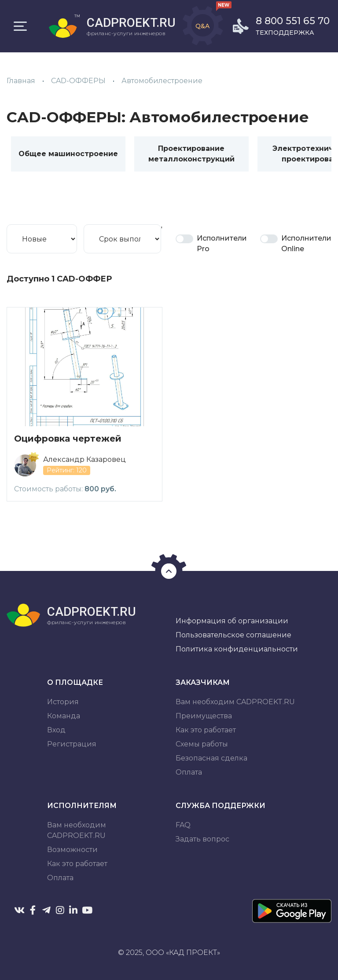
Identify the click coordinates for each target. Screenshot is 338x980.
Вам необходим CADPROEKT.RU (235, 702)
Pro (184, 239)
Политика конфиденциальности (237, 649)
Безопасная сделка (211, 758)
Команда (64, 716)
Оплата (189, 772)
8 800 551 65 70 (293, 21)
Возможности (72, 850)
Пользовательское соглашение (233, 635)
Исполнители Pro (222, 243)
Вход (56, 730)
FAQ (183, 825)
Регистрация (72, 744)
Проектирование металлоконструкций (191, 154)
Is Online (269, 239)
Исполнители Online (306, 243)
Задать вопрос (202, 839)
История (63, 702)
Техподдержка (285, 33)
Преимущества (204, 716)
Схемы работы (202, 744)
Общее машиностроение (68, 154)
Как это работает (206, 730)
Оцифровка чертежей (68, 439)
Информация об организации (232, 621)
